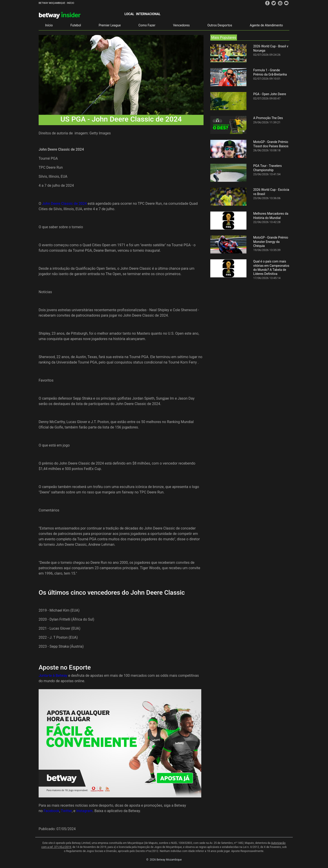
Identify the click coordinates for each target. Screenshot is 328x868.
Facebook (51, 811)
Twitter (66, 811)
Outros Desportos (220, 25)
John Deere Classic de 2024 (64, 204)
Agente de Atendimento (266, 25)
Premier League (110, 25)
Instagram (84, 811)
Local (129, 14)
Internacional (148, 14)
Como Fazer (147, 25)
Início (49, 25)
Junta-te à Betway (53, 676)
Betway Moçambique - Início (56, 3)
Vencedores (181, 25)
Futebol (76, 25)
